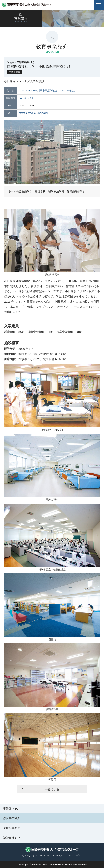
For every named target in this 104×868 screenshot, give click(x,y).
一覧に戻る (52, 789)
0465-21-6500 (27, 98)
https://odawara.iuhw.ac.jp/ (33, 113)
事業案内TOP (12, 809)
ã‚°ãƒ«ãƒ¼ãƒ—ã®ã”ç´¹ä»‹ (36, 856)
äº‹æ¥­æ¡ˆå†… (59, 856)
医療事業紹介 (12, 828)
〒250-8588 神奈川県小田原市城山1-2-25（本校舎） (48, 91)
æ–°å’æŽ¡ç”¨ (75, 856)
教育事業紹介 (12, 818)
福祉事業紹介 (12, 838)
